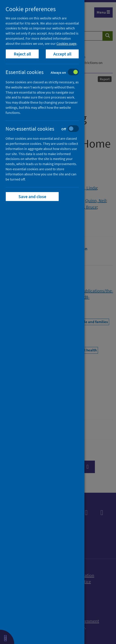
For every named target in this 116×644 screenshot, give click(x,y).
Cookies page (66, 43)
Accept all (62, 54)
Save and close (32, 196)
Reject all (22, 54)
